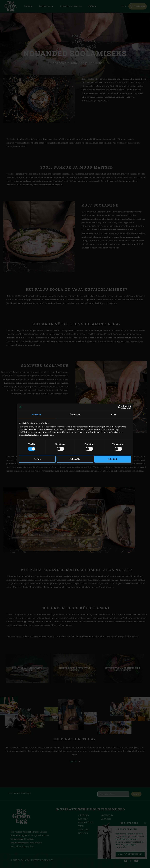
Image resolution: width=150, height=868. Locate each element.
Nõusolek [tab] (36, 414)
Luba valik (75, 459)
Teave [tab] (114, 414)
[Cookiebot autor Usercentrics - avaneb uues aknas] (120, 407)
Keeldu (37, 459)
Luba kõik (113, 459)
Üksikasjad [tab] (75, 414)
